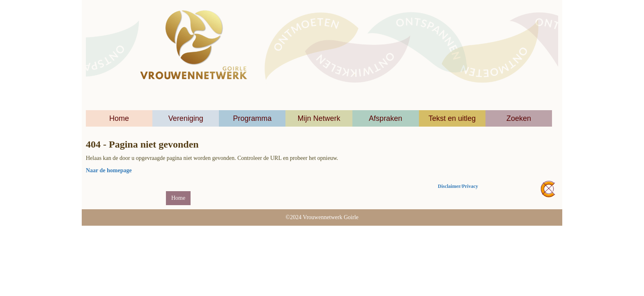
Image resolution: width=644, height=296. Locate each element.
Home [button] (178, 198)
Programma (252, 118)
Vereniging (186, 118)
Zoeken (519, 118)
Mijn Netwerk (319, 118)
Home (119, 118)
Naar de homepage (109, 170)
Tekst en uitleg (452, 118)
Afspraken (385, 118)
